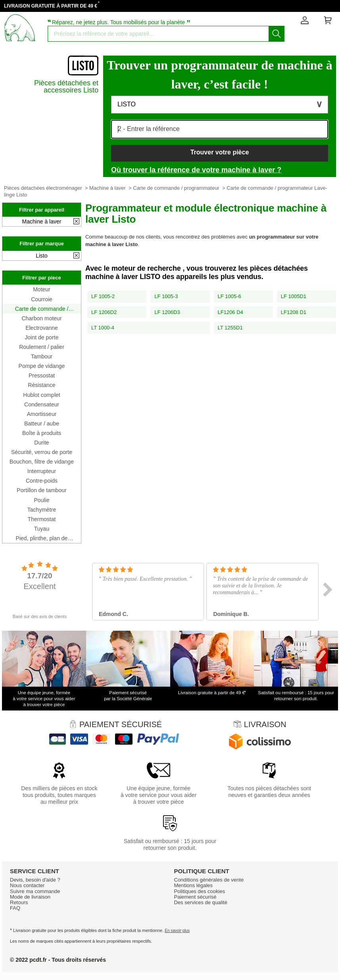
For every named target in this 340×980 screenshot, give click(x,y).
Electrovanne (42, 328)
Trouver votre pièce (220, 152)
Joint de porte (42, 337)
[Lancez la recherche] (277, 34)
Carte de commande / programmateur (176, 188)
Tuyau (42, 529)
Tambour (42, 356)
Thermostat (42, 519)
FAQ (15, 908)
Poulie (42, 500)
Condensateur (42, 404)
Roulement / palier (42, 347)
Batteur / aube (42, 424)
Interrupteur (42, 471)
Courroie (42, 299)
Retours (19, 902)
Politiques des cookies (200, 891)
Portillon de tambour (41, 490)
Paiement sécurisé (195, 897)
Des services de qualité (201, 902)
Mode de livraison (30, 897)
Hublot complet (41, 395)
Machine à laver (108, 188)
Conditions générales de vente (209, 880)
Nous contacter (27, 885)
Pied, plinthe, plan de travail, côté (42, 538)
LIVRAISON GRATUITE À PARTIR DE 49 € (51, 6)
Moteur (42, 289)
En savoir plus (177, 931)
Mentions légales (194, 885)
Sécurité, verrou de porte (42, 452)
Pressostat (42, 375)
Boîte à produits (42, 433)
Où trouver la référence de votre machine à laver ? (196, 170)
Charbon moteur (41, 318)
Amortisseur (42, 414)
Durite (41, 443)
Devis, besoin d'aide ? (35, 880)
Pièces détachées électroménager (43, 188)
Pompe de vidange (42, 366)
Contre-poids (42, 481)
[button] (220, 105)
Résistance (41, 385)
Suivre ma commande (35, 891)
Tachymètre (42, 510)
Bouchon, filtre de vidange (42, 462)
